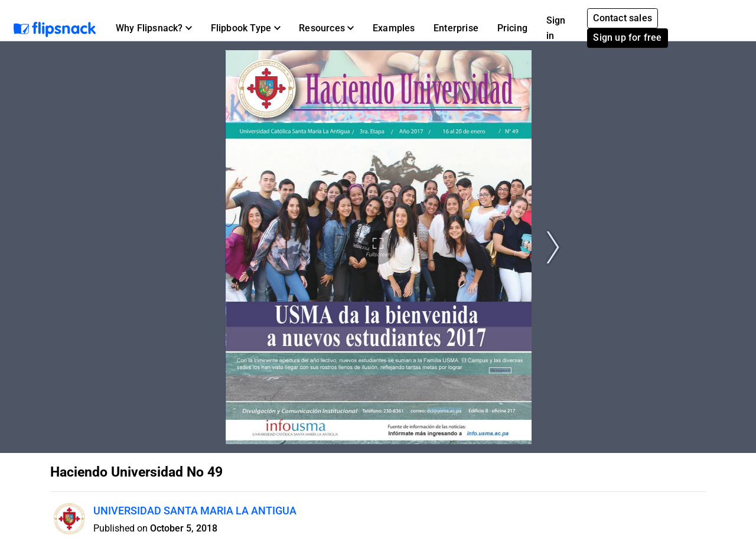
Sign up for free (627, 38)
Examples (394, 28)
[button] (154, 28)
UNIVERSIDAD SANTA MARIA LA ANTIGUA (195, 511)
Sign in (556, 28)
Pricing (512, 28)
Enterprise (456, 28)
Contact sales (623, 18)
